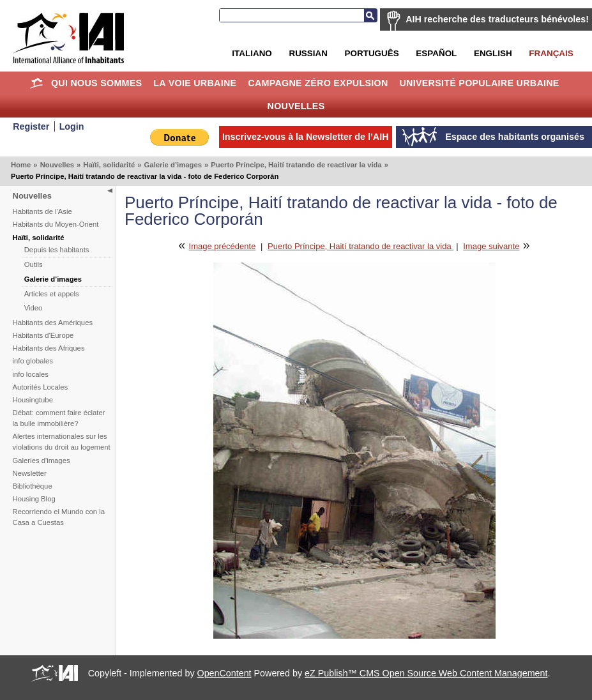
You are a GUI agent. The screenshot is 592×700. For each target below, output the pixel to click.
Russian (308, 53)
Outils (34, 264)
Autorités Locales (41, 387)
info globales (33, 361)
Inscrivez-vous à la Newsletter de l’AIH (306, 137)
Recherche (370, 15)
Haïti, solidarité (109, 165)
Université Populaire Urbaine (479, 83)
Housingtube (33, 400)
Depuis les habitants (57, 250)
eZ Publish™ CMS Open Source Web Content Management (426, 673)
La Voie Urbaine (195, 83)
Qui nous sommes (97, 83)
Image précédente (223, 246)
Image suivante (491, 246)
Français (551, 53)
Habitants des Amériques (53, 323)
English (493, 53)
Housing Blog (34, 499)
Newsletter (30, 473)
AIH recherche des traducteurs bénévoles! (497, 19)
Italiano (252, 53)
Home (36, 83)
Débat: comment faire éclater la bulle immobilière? (59, 418)
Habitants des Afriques (49, 348)
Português (372, 53)
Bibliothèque (33, 486)
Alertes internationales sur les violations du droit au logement (62, 442)
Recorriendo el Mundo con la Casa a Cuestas (59, 517)
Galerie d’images (173, 165)
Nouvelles (296, 106)
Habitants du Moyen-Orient (56, 224)
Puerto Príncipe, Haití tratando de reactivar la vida (296, 165)
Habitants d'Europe (43, 335)
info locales (31, 374)
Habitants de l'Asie (42, 211)
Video (34, 308)
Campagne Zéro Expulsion (318, 83)
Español (436, 53)
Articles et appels (52, 294)
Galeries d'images (42, 460)
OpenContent (224, 673)
